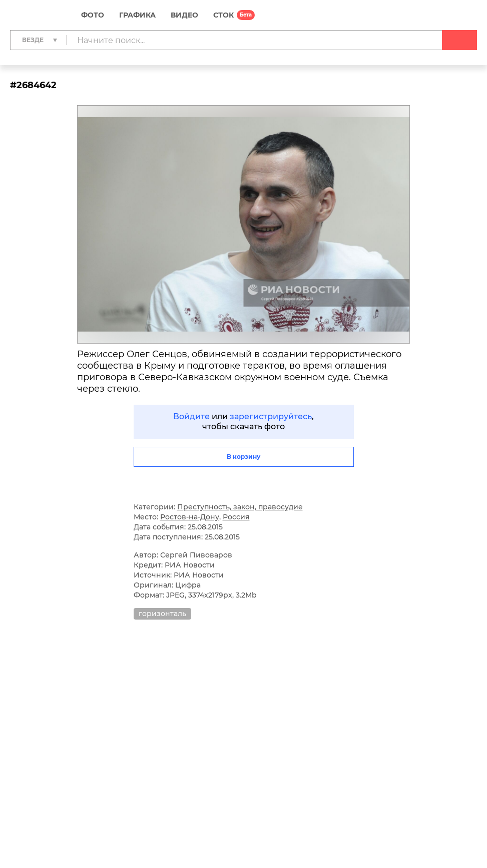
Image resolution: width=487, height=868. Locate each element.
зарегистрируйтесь (271, 416)
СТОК (223, 15)
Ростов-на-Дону (190, 517)
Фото (93, 15)
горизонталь (162, 614)
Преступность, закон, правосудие (240, 507)
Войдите (191, 416)
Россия (236, 517)
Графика (137, 15)
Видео (184, 15)
